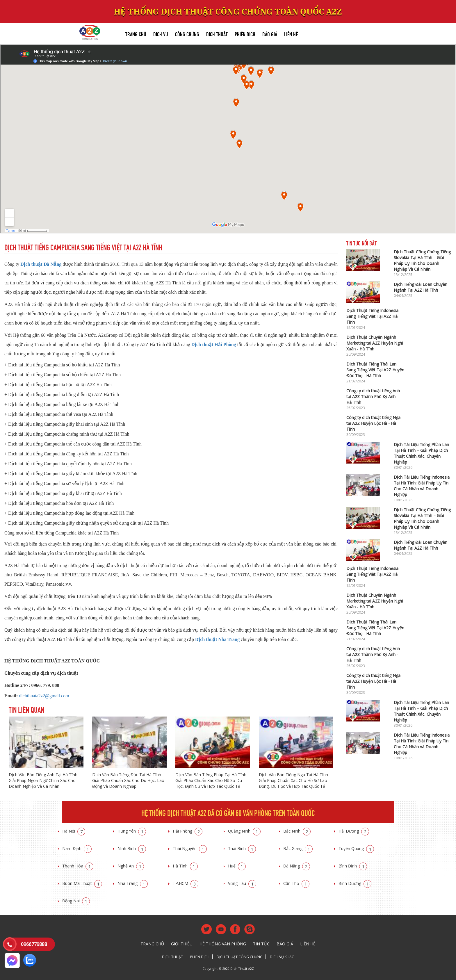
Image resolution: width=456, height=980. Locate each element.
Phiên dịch (245, 34)
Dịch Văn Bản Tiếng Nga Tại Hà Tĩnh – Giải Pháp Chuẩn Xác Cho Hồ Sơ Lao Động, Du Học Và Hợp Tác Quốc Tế (295, 780)
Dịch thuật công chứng (240, 957)
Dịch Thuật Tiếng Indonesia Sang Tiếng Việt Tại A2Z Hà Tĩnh (372, 316)
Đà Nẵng (297, 866)
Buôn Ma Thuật (82, 883)
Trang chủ (136, 34)
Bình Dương (355, 883)
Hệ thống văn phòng (223, 944)
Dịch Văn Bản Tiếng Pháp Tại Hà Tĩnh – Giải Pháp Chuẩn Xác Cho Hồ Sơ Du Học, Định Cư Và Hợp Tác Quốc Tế (213, 780)
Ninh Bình (132, 848)
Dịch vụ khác (282, 957)
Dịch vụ (161, 34)
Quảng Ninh (244, 831)
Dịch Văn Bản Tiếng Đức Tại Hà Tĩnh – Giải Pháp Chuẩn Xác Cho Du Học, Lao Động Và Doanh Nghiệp (128, 780)
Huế (237, 866)
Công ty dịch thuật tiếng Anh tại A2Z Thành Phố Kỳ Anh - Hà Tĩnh (373, 397)
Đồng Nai (76, 901)
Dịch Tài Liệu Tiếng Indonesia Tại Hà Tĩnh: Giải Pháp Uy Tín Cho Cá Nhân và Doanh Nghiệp (422, 486)
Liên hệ (291, 34)
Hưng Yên (132, 831)
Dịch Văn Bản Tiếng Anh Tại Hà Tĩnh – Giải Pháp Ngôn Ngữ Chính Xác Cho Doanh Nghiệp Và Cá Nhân (45, 780)
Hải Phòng (188, 831)
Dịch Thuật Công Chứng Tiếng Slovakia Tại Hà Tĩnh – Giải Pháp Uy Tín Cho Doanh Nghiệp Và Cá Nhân (422, 260)
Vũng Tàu (242, 883)
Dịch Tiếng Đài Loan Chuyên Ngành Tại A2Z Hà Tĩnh (421, 287)
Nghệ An (131, 866)
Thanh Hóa (78, 866)
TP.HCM (186, 883)
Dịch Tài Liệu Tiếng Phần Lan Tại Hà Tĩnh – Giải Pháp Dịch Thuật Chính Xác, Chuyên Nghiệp (421, 453)
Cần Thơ (296, 883)
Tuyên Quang (356, 848)
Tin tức (261, 944)
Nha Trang (133, 883)
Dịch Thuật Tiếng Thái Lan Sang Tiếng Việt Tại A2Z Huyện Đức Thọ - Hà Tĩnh (375, 370)
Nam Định (77, 848)
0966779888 (34, 944)
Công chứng (187, 34)
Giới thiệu (182, 944)
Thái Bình (242, 848)
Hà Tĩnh (185, 866)
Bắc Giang (298, 848)
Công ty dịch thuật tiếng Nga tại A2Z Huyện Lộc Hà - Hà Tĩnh (373, 423)
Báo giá (270, 34)
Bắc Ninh (297, 831)
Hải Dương (354, 831)
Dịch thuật (217, 34)
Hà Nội (74, 831)
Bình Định (353, 866)
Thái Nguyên (190, 848)
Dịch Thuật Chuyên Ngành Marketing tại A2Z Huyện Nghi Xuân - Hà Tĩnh (375, 343)
